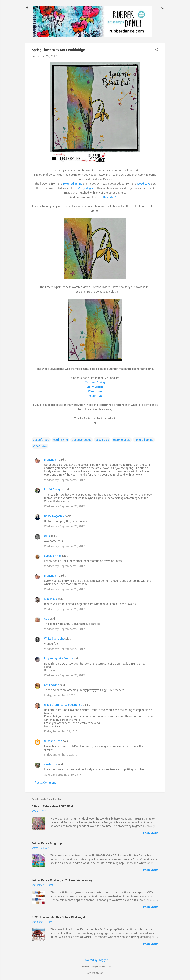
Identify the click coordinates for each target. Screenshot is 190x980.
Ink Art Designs (54, 489)
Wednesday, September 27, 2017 (64, 480)
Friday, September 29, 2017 (61, 695)
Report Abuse (95, 973)
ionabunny (51, 764)
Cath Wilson (52, 685)
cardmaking (60, 440)
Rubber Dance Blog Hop (47, 843)
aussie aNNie (52, 556)
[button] (157, 50)
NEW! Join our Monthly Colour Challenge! (58, 917)
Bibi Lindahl (51, 460)
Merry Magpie (86, 188)
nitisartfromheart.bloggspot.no (63, 705)
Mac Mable (51, 599)
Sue (47, 619)
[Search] (163, 9)
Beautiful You (111, 197)
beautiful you (41, 440)
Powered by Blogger (95, 960)
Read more (151, 833)
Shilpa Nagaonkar (55, 516)
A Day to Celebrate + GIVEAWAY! (52, 806)
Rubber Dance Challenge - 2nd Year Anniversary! (62, 880)
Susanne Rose (53, 741)
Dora (47, 536)
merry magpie (122, 440)
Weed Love (144, 184)
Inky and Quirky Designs (59, 658)
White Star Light (54, 638)
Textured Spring (72, 184)
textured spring (144, 440)
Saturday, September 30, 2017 (63, 775)
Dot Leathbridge (82, 440)
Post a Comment (45, 783)
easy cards (102, 440)
